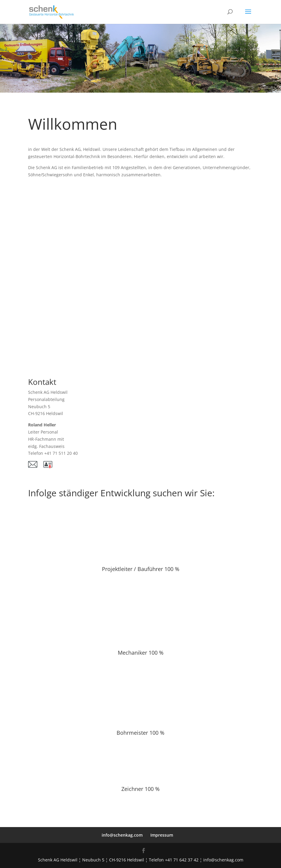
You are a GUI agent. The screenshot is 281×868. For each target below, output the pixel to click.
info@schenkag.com (122, 835)
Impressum (162, 835)
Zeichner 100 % (140, 789)
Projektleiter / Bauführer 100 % (141, 569)
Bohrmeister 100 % (140, 733)
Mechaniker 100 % (141, 653)
